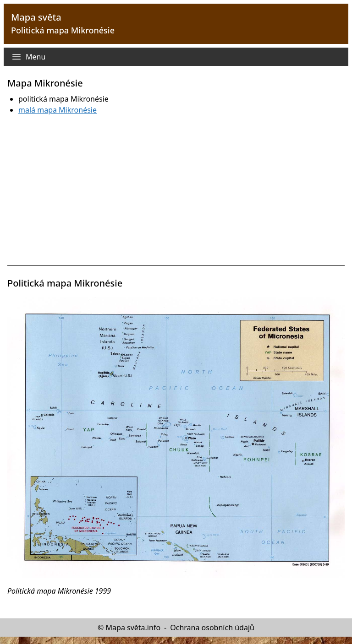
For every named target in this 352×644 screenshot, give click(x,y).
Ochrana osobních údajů (212, 628)
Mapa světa (36, 17)
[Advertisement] (176, 190)
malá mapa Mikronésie (58, 110)
